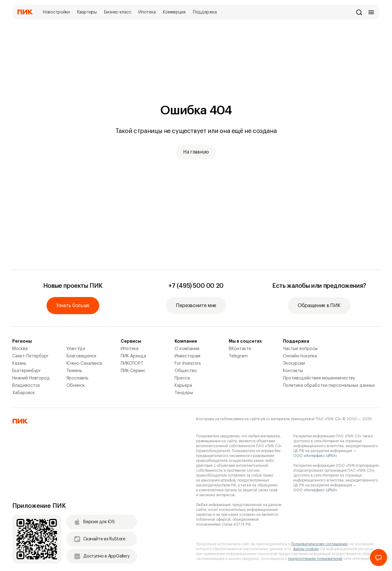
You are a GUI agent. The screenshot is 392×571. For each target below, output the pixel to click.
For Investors (188, 364)
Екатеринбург (27, 371)
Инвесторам (187, 356)
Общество (186, 371)
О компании (187, 349)
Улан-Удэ (76, 349)
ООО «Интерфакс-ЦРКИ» (315, 456)
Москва (20, 349)
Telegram (238, 356)
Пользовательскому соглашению (319, 544)
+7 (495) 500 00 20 (196, 286)
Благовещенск (81, 356)
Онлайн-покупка (300, 356)
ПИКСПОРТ (132, 364)
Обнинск (76, 386)
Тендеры (184, 393)
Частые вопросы (300, 349)
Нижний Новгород (31, 378)
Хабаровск (24, 393)
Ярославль (77, 378)
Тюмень (74, 371)
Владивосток (26, 386)
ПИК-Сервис (133, 371)
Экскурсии (294, 364)
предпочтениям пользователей (315, 559)
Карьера (183, 386)
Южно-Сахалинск (85, 364)
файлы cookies (306, 549)
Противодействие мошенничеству (319, 378)
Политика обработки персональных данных (329, 386)
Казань (19, 364)
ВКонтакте (240, 349)
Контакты (293, 371)
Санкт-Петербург (30, 356)
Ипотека (130, 349)
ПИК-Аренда (133, 356)
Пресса (182, 378)
